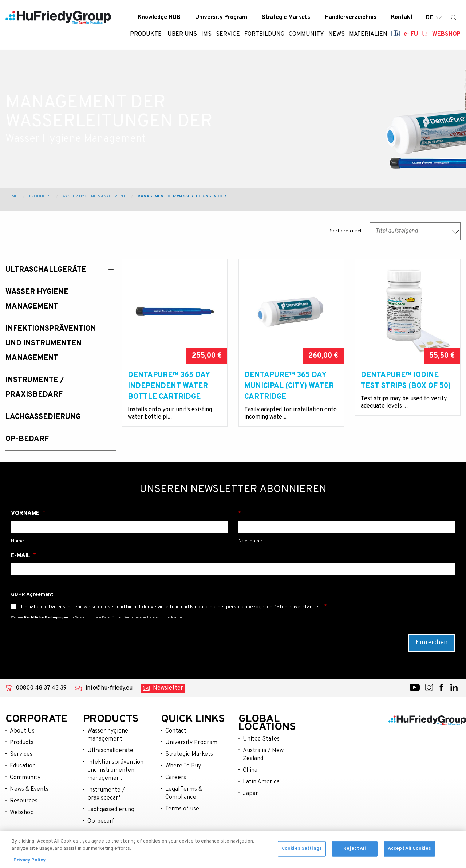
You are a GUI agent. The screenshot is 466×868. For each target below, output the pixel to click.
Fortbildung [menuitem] (264, 35)
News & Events (29, 789)
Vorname (26, 514)
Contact (176, 731)
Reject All (355, 852)
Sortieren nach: (347, 231)
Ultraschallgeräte (110, 751)
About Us (22, 731)
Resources (24, 801)
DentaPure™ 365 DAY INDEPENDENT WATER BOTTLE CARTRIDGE (169, 386)
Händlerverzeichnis (351, 18)
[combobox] (415, 231)
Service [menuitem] (228, 35)
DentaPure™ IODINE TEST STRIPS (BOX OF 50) (406, 381)
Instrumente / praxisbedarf (106, 794)
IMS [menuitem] (206, 35)
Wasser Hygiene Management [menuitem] (37, 299)
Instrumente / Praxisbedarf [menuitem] (35, 388)
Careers (176, 778)
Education (23, 766)
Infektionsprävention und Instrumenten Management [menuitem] (51, 343)
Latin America (261, 782)
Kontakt (402, 18)
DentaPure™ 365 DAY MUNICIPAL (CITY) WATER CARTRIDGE (289, 386)
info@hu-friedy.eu (109, 688)
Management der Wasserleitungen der (182, 196)
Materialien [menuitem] (368, 35)
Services (21, 754)
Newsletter (168, 688)
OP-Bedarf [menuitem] (27, 439)
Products (40, 196)
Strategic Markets (286, 18)
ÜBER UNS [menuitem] (182, 35)
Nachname (347, 514)
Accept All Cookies (409, 852)
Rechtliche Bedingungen (46, 618)
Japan (251, 794)
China (250, 770)
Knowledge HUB (159, 18)
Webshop (446, 35)
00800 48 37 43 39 (41, 688)
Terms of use (182, 809)
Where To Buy (183, 766)
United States (261, 739)
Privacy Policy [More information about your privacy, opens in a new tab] (29, 864)
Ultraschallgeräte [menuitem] (46, 270)
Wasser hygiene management (108, 735)
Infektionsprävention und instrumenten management (115, 770)
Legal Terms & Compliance (184, 793)
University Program (221, 18)
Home (11, 196)
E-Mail (21, 556)
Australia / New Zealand (263, 755)
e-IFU (411, 35)
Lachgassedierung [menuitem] (43, 417)
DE (433, 18)
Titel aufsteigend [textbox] (397, 231)
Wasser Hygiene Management (94, 196)
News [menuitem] (337, 35)
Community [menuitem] (306, 35)
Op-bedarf (101, 821)
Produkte (146, 35)
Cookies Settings (302, 852)
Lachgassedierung (111, 810)
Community (25, 778)
